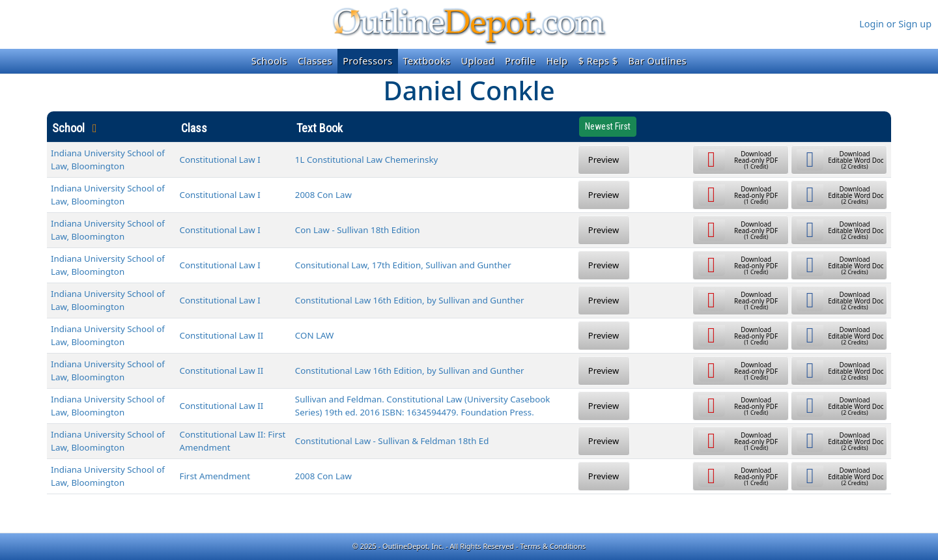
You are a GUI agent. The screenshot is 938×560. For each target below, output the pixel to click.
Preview (604, 160)
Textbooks (427, 61)
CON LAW (315, 335)
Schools (269, 61)
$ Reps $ (598, 61)
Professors (367, 61)
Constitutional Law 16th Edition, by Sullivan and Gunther (410, 300)
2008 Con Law (323, 195)
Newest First (608, 126)
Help (557, 61)
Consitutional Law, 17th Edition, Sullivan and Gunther (403, 265)
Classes (315, 61)
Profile (520, 61)
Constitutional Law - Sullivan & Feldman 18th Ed (392, 441)
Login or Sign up (895, 24)
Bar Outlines (657, 61)
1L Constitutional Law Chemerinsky (366, 160)
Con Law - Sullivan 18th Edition (358, 230)
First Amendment (215, 476)
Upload (478, 61)
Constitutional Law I (220, 160)
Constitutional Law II (222, 335)
